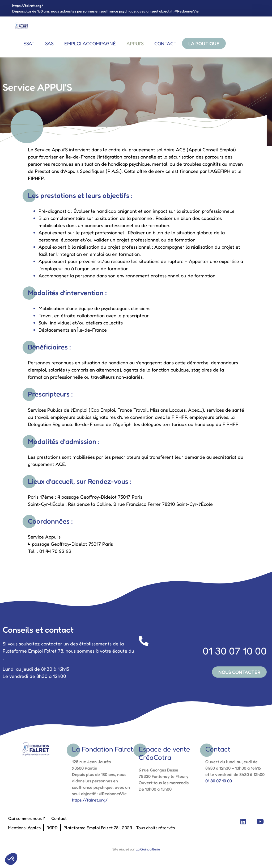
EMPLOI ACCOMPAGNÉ (90, 43)
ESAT (29, 43)
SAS (49, 43)
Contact (165, 43)
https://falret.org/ (28, 5)
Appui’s (135, 43)
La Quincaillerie (147, 849)
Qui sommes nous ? (27, 819)
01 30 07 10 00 (203, 646)
